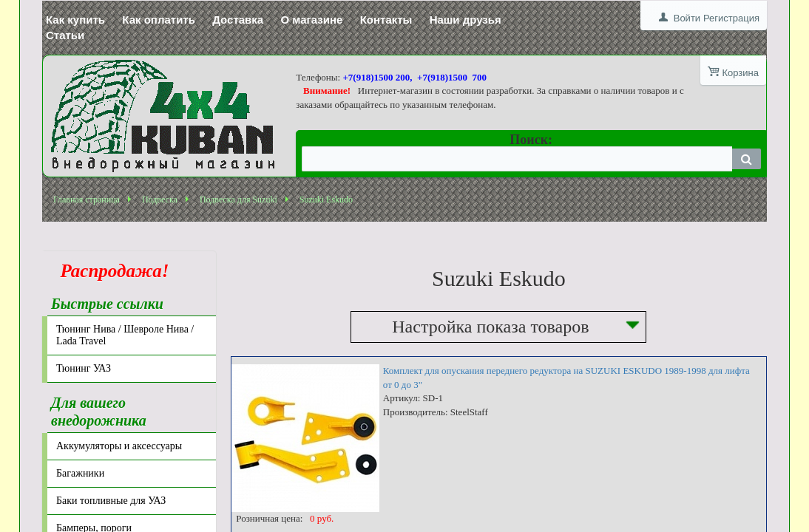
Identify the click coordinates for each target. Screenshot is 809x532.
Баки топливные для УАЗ (111, 501)
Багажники (80, 473)
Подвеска (160, 199)
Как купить (75, 20)
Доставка (238, 20)
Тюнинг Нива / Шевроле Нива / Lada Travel (125, 335)
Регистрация (731, 18)
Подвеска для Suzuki (238, 199)
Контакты (386, 20)
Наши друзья (466, 20)
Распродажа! (110, 271)
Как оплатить (159, 20)
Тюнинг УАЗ (84, 368)
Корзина (740, 73)
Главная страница (87, 199)
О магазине (311, 20)
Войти (687, 18)
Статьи (65, 35)
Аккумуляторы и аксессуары (119, 446)
